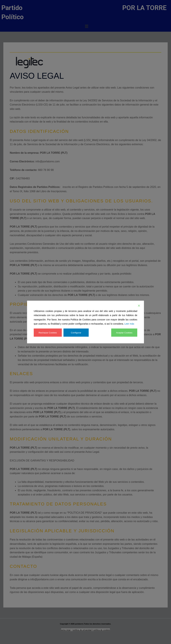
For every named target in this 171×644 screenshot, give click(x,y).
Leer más (129, 324)
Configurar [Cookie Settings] (77, 332)
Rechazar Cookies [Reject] (48, 332)
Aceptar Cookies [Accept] (124, 332)
